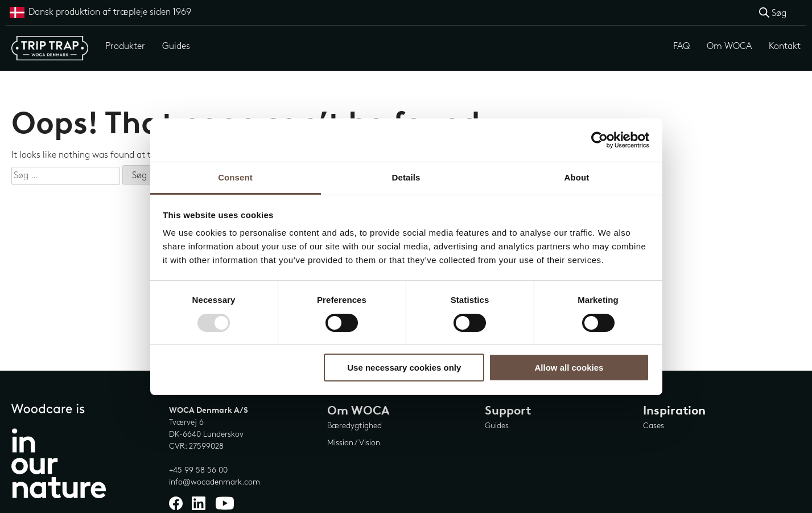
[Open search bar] (773, 13)
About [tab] (577, 177)
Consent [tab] (235, 177)
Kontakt (785, 46)
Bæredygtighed (355, 426)
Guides (176, 46)
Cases (654, 426)
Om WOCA (729, 46)
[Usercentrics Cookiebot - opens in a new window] (599, 140)
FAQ (681, 46)
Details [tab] (406, 177)
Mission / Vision (354, 443)
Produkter (125, 46)
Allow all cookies (569, 368)
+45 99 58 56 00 (198, 470)
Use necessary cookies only (404, 368)
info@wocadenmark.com (215, 482)
